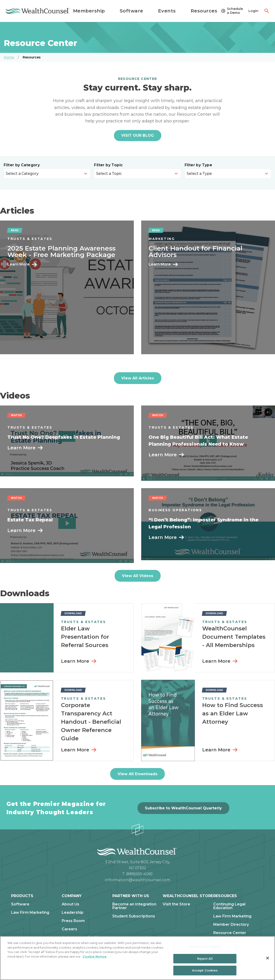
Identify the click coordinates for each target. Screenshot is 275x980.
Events (167, 11)
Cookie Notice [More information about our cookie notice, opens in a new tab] (95, 956)
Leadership (73, 913)
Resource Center (230, 933)
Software (131, 11)
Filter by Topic (108, 165)
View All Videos (138, 576)
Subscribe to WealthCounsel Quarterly (183, 808)
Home (9, 57)
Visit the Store (176, 904)
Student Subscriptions (134, 916)
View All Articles (138, 378)
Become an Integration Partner (134, 906)
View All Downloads (137, 774)
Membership (89, 11)
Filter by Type (199, 165)
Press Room (73, 921)
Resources (204, 11)
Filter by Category (22, 165)
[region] (137, 958)
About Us (70, 904)
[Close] (268, 958)
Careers (69, 929)
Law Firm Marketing (30, 913)
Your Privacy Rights (205, 947)
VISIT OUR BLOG (138, 135)
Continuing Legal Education (229, 906)
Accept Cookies (205, 970)
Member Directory (231, 925)
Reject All (205, 959)
